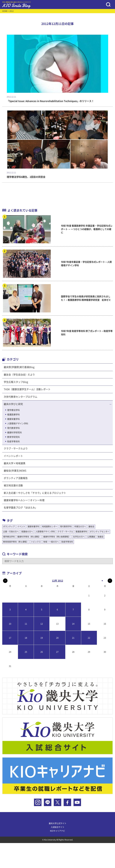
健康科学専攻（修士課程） (29, 537)
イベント (21, 526)
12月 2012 (57, 581)
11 (26, 624)
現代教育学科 (13, 428)
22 (89, 638)
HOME (5, 11)
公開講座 (91, 537)
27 (57, 652)
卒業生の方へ (80, 526)
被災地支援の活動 (13, 485)
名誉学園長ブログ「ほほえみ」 (21, 508)
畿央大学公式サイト (58, 823)
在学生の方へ (79, 537)
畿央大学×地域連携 (15, 463)
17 (10, 638)
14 (73, 624)
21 (73, 638)
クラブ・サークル (65, 532)
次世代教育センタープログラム (21, 397)
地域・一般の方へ (51, 542)
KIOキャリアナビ (57, 831)
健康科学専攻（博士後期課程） (57, 537)
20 (57, 638)
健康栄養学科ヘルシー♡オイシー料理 (24, 500)
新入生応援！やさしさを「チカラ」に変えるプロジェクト (35, 493)
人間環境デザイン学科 (18, 424)
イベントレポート (13, 456)
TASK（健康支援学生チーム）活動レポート (27, 389)
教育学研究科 (13, 437)
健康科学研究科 (15, 433)
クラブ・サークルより (16, 449)
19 (42, 638)
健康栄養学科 (13, 419)
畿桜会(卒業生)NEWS (15, 471)
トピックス (36, 542)
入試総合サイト (58, 827)
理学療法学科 (13, 410)
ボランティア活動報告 (16, 478)
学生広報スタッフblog (16, 382)
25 (26, 652)
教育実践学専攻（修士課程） (16, 542)
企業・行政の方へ (11, 532)
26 (42, 652)
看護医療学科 (13, 415)
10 (10, 624)
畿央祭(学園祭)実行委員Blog (19, 367)
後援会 (101, 537)
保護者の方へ (27, 532)
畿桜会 (91, 526)
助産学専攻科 (13, 441)
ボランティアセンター (100, 532)
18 (26, 638)
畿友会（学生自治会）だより (19, 375)
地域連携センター (50, 526)
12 (42, 624)
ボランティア (9, 526)
